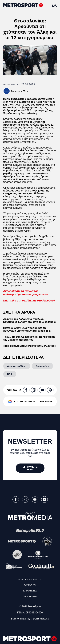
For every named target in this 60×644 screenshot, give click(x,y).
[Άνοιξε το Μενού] (54, 5)
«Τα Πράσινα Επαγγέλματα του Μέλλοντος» (30, 346)
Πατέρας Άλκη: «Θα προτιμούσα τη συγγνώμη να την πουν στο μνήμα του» (27, 329)
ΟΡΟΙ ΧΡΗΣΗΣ (30, 596)
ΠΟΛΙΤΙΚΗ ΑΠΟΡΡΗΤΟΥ (30, 580)
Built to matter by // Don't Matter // (30, 619)
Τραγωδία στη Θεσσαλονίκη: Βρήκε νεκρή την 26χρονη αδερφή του (29, 338)
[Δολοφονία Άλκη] (17, 366)
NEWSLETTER (30, 441)
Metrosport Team (20, 91)
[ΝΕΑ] (10, 374)
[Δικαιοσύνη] (42, 366)
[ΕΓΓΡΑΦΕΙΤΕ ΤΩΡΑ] (30, 468)
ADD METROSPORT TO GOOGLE (33, 402)
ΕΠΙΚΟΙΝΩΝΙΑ (30, 591)
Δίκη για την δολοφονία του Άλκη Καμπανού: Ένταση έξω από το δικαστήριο (29, 320)
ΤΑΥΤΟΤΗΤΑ (30, 585)
